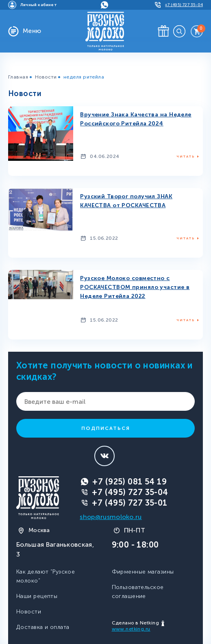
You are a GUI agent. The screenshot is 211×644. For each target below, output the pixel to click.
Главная (18, 77)
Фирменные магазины (143, 572)
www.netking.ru (131, 629)
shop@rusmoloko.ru (111, 517)
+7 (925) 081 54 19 (129, 482)
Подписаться (106, 428)
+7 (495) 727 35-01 (129, 503)
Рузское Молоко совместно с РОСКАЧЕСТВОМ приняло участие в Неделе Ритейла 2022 (135, 287)
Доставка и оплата (43, 627)
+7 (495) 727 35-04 (130, 492)
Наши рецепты (37, 596)
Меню (32, 31)
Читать (186, 156)
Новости (46, 77)
